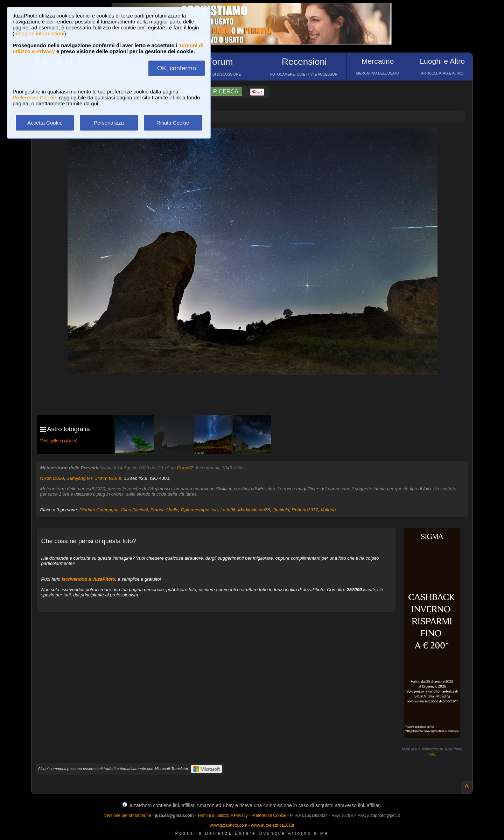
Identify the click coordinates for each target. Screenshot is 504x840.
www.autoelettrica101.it (272, 825)
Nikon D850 (52, 478)
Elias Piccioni (135, 510)
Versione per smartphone (127, 815)
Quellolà (281, 510)
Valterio (328, 510)
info (432, 754)
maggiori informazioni (39, 33)
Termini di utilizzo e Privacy (223, 815)
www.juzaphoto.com (229, 825)
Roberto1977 (305, 510)
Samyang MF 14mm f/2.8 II (94, 478)
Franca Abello (164, 510)
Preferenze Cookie (34, 97)
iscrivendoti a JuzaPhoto (88, 579)
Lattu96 (228, 510)
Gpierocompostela (199, 510)
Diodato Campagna (99, 510)
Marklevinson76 (254, 510)
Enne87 (185, 468)
